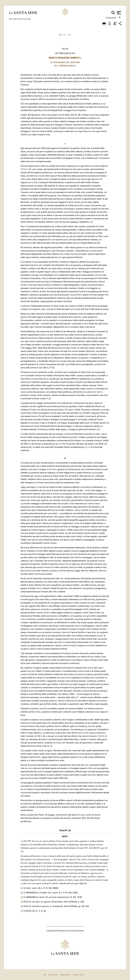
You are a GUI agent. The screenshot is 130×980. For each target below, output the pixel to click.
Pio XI (87, 447)
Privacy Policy (79, 975)
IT (65, 35)
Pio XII (13, 19)
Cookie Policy (65, 975)
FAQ (45, 975)
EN (60, 35)
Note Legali (53, 975)
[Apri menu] (119, 13)
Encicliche (24, 19)
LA (70, 35)
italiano (111, 19)
